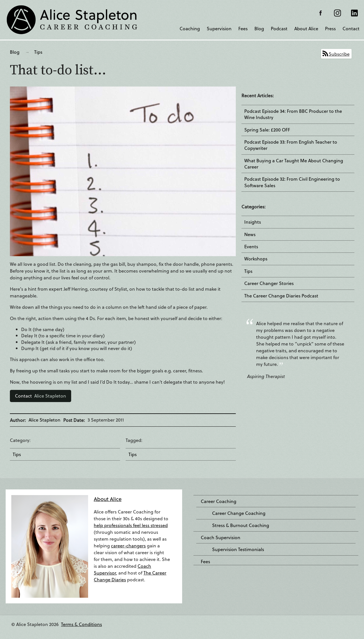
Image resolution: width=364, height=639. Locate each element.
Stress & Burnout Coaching (241, 525)
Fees (243, 28)
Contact (351, 28)
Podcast (279, 28)
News (250, 234)
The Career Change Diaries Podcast (281, 296)
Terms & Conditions (81, 624)
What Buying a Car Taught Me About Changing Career (294, 164)
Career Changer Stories (269, 283)
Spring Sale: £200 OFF (267, 130)
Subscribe (339, 54)
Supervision (219, 28)
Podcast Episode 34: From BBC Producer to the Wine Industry (293, 114)
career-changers (128, 546)
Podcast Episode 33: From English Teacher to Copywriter (291, 145)
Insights (253, 222)
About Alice (306, 28)
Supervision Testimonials (238, 549)
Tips (38, 52)
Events (251, 247)
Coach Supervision (221, 537)
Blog (259, 28)
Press (330, 28)
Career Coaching (219, 501)
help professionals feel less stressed (131, 525)
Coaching (190, 28)
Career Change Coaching (239, 513)
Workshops (256, 259)
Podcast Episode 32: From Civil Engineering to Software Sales (292, 182)
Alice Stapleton (41, 396)
